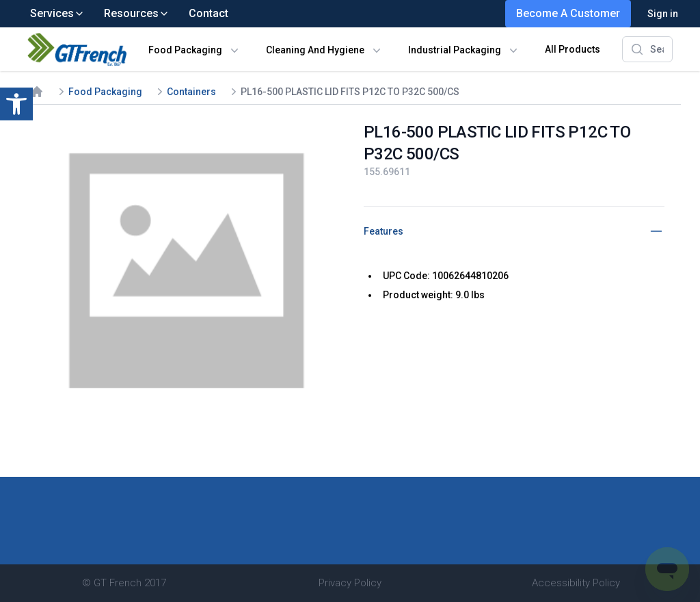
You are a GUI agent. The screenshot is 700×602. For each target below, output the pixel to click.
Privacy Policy (350, 583)
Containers (191, 92)
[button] (16, 104)
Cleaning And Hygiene (315, 50)
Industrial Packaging (455, 50)
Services (57, 13)
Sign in (663, 14)
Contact (208, 13)
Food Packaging (185, 50)
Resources (137, 13)
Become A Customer (568, 13)
